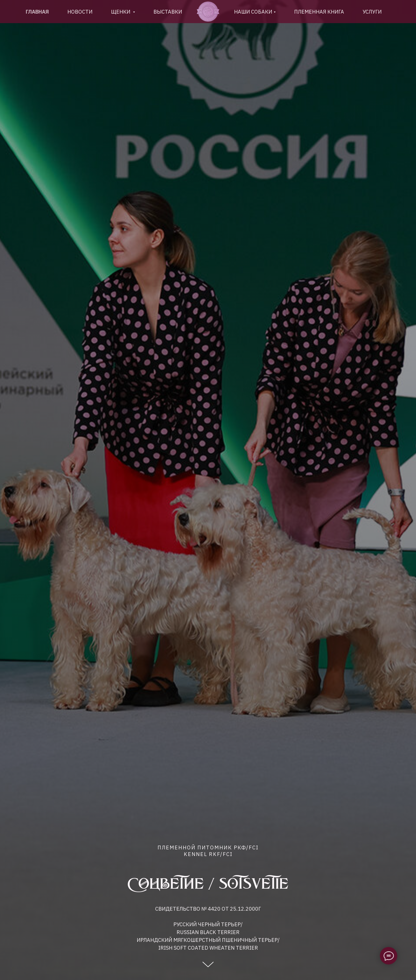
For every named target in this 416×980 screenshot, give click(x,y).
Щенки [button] (121, 12)
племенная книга (319, 12)
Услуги (372, 12)
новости (80, 12)
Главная (37, 12)
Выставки (168, 12)
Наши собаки (253, 12)
